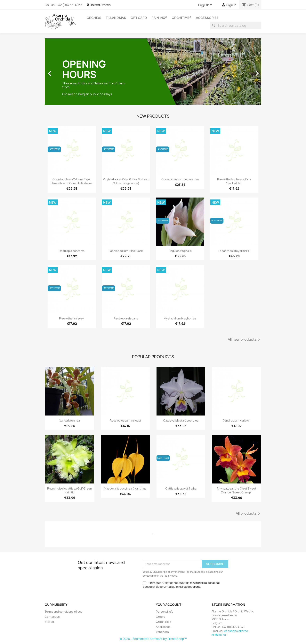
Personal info (165, 612)
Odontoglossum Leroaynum (180, 179)
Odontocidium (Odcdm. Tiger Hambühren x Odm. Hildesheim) (72, 181)
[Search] (236, 26)
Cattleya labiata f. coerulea (181, 420)
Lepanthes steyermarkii (234, 251)
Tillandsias (116, 18)
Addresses (163, 627)
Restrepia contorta (72, 251)
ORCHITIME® (182, 18)
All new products (245, 340)
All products (249, 514)
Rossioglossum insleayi (125, 420)
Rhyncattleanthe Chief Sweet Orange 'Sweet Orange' (237, 490)
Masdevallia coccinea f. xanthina (125, 488)
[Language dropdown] (206, 5)
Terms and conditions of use (64, 612)
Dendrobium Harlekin (236, 420)
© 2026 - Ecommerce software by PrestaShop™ (153, 639)
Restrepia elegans (126, 318)
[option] (153, 71)
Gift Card (139, 18)
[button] (61, 71)
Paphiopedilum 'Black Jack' (126, 251)
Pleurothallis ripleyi (72, 318)
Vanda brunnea (70, 420)
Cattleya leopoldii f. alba (181, 488)
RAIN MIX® (159, 18)
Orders (161, 617)
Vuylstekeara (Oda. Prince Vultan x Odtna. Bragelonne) (126, 181)
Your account (169, 605)
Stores (49, 622)
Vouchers (162, 632)
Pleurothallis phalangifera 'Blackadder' (234, 181)
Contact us (52, 617)
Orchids (94, 18)
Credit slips (164, 622)
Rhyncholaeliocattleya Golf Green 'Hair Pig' (70, 490)
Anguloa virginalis (180, 251)
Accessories (207, 18)
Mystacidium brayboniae (180, 318)
